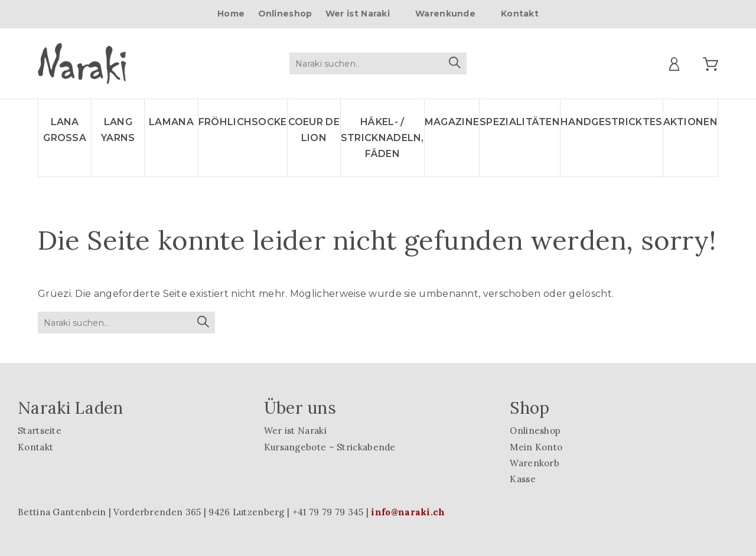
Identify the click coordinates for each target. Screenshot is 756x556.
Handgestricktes (612, 122)
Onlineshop (285, 14)
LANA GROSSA (65, 130)
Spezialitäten (520, 122)
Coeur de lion (314, 130)
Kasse (523, 479)
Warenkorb (535, 463)
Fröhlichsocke (243, 122)
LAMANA (171, 122)
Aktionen (690, 122)
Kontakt (520, 14)
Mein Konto (536, 447)
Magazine (452, 122)
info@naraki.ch (408, 512)
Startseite (40, 431)
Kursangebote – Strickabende (330, 447)
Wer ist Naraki (358, 14)
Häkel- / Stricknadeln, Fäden (382, 138)
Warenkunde (445, 14)
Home (231, 14)
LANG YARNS (118, 130)
